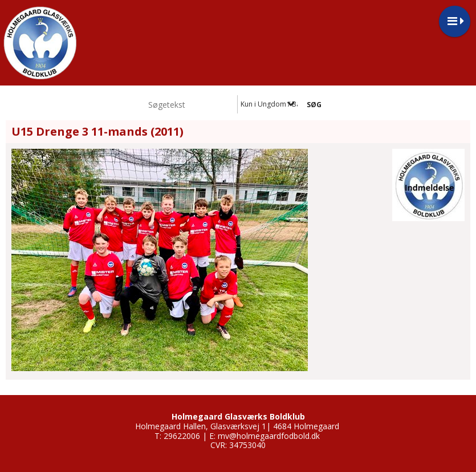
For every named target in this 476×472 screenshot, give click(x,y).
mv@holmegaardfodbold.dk (269, 436)
